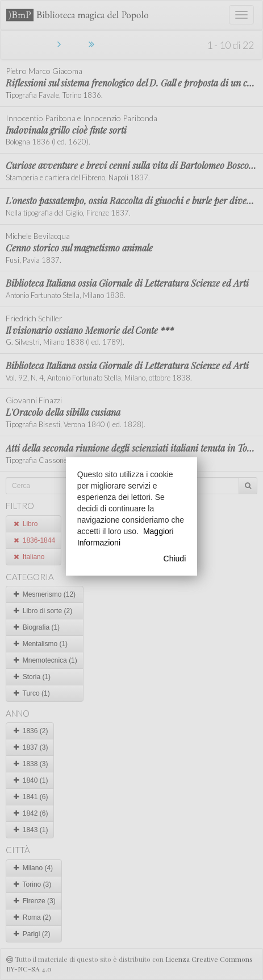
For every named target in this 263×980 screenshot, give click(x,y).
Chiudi (175, 559)
